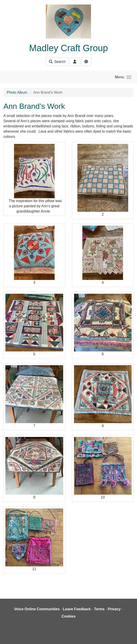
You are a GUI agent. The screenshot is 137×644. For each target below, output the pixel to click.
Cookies (68, 616)
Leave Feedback (77, 609)
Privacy (114, 609)
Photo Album (17, 92)
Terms (99, 609)
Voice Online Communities (37, 609)
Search (57, 62)
